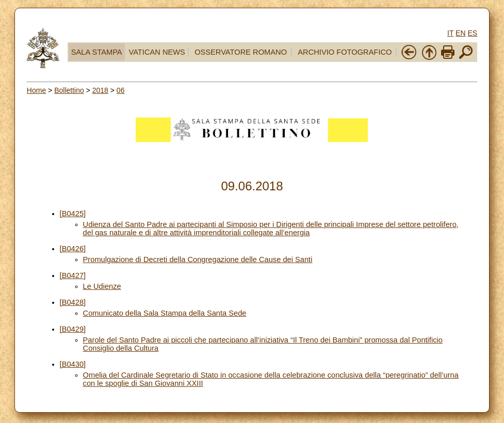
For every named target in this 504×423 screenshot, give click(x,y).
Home (36, 90)
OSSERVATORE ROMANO (241, 52)
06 (121, 90)
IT (450, 33)
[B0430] (73, 364)
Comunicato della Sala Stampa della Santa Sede (165, 313)
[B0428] (73, 302)
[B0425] (73, 214)
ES (472, 33)
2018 (100, 90)
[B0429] (73, 329)
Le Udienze (102, 286)
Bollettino (69, 90)
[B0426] (73, 249)
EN (460, 33)
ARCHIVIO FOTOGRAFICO (345, 52)
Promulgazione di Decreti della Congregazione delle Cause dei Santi (198, 259)
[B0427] (73, 275)
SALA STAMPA (97, 52)
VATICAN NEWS (157, 52)
